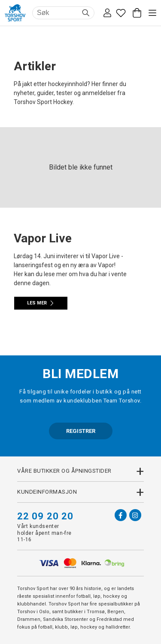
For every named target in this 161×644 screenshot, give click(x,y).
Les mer (41, 303)
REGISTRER (81, 431)
